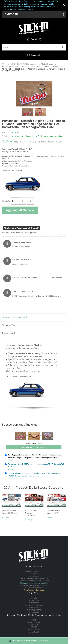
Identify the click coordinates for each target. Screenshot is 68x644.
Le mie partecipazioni (34, 605)
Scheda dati (9, 325)
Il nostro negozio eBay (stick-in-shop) (34, 585)
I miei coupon (34, 612)
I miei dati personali (34, 610)
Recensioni (8, 333)
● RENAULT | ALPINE (10, 67)
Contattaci (34, 574)
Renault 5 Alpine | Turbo (31, 67)
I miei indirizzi (34, 607)
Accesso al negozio (34, 571)
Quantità (6, 201)
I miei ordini (34, 603)
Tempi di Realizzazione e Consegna (34, 581)
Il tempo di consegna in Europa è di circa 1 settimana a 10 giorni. (38, 142)
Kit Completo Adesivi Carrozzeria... (31, 513)
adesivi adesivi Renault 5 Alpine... (10, 512)
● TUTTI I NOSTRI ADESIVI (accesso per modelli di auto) (31, 64)
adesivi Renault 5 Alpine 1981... (55, 512)
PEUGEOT (34, 625)
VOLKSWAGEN (34, 630)
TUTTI (34, 620)
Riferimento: (7, 132)
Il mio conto (34, 600)
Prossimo (49, 114)
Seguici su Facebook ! (34, 588)
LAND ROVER (34, 632)
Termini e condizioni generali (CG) (34, 578)
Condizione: (7, 136)
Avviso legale (34, 576)
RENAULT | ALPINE (34, 622)
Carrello (34, 598)
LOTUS (34, 627)
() (36, 39)
